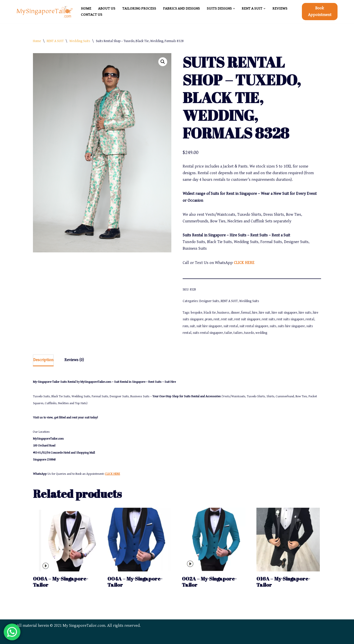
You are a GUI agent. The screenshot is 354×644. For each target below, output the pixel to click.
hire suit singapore (284, 313)
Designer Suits (209, 301)
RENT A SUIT (55, 41)
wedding (261, 333)
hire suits (305, 313)
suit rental (231, 326)
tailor (228, 333)
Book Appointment (320, 11)
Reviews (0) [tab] (74, 360)
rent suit (227, 319)
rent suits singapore (290, 319)
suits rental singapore (208, 333)
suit (192, 326)
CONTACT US (92, 15)
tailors (238, 333)
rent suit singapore (247, 319)
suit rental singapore (254, 326)
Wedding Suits (80, 41)
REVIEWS (280, 8)
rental (310, 319)
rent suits (268, 319)
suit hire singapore (209, 326)
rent (217, 319)
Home (37, 41)
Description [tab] (43, 360)
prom (209, 319)
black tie (210, 313)
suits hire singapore (291, 326)
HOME (86, 8)
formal (246, 313)
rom (185, 326)
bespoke (197, 313)
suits (273, 326)
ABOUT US (107, 8)
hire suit (265, 313)
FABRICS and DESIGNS (181, 8)
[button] (234, 9)
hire (255, 313)
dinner (235, 313)
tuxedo (249, 333)
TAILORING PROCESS (139, 8)
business (223, 313)
